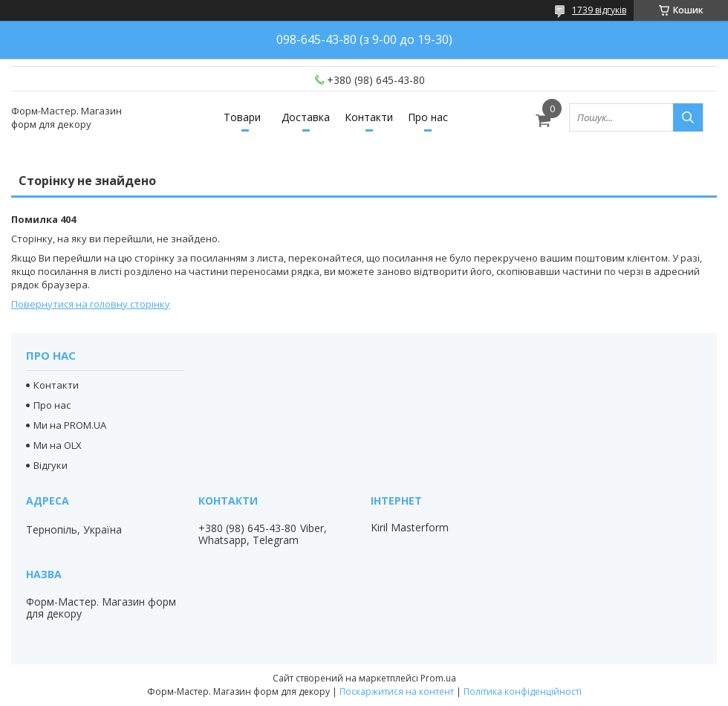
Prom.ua (438, 678)
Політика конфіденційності (523, 692)
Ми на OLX (58, 445)
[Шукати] (688, 117)
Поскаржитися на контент (397, 692)
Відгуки (51, 465)
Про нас (428, 117)
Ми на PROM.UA (70, 425)
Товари (242, 117)
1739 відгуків (599, 10)
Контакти (369, 117)
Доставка (306, 117)
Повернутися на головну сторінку (91, 304)
